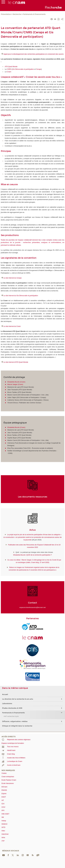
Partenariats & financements (34, 14)
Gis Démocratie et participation (23, 69)
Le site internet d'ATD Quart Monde (16, 362)
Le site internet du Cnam (12, 326)
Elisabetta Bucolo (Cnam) (16, 382)
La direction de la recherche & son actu (18, 699)
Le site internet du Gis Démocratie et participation (21, 296)
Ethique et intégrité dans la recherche (17, 726)
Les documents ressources (33, 497)
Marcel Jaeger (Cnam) (15, 384)
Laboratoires (7, 704)
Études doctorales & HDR (12, 708)
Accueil (5, 694)
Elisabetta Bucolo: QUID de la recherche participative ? (32, 555)
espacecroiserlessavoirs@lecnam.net (32, 607)
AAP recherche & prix (11, 716)
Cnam (9, 72)
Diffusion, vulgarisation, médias (15, 721)
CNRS (9, 69)
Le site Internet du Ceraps (13, 278)
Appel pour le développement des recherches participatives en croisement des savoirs (34, 54)
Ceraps (39, 69)
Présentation (6, 14)
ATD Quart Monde (11, 66)
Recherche (17, 14)
